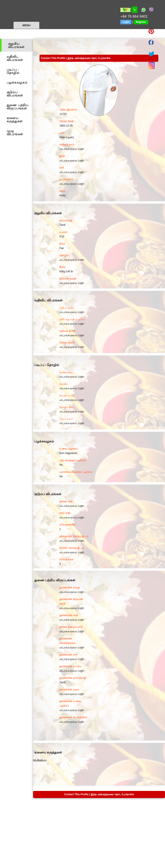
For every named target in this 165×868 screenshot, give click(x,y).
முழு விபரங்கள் (15, 132)
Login (126, 22)
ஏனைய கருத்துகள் (15, 119)
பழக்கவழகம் (17, 82)
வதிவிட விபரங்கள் (15, 58)
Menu (27, 25)
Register (141, 22)
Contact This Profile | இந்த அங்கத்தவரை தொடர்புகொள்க (76, 58)
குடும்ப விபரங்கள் (15, 94)
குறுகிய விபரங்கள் (16, 45)
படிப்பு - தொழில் (13, 71)
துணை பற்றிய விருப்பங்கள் (18, 107)
